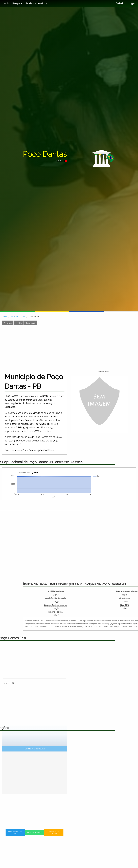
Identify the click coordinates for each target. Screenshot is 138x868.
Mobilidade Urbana (127, 591)
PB (24, 317)
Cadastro (120, 3)
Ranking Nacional (127, 612)
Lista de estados (35, 835)
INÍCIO (4, 317)
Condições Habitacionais (126, 598)
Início (6, 3)
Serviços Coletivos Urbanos (127, 605)
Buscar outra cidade (46, 835)
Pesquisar (17, 3)
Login (131, 3)
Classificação (31, 323)
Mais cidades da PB (23, 835)
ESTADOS (15, 317)
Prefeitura (8, 323)
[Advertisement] (54, 348)
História (19, 323)
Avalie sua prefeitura (36, 3)
